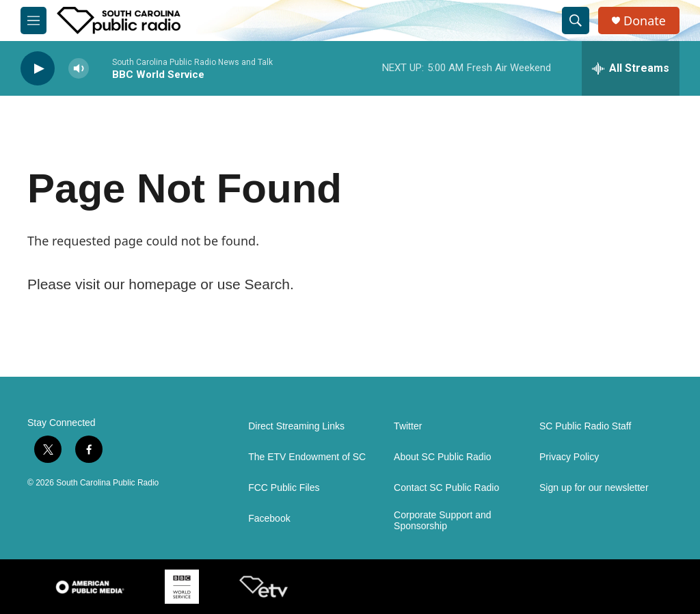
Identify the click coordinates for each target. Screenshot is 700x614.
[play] (38, 69)
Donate (645, 21)
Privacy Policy (569, 457)
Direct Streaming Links (296, 426)
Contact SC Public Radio (446, 488)
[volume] (79, 69)
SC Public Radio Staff (585, 426)
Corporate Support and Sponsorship (442, 521)
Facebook (269, 519)
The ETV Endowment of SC (307, 457)
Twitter (408, 426)
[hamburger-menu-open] (33, 21)
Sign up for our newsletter (594, 488)
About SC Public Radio (442, 457)
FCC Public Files (284, 488)
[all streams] (631, 68)
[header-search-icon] (576, 21)
